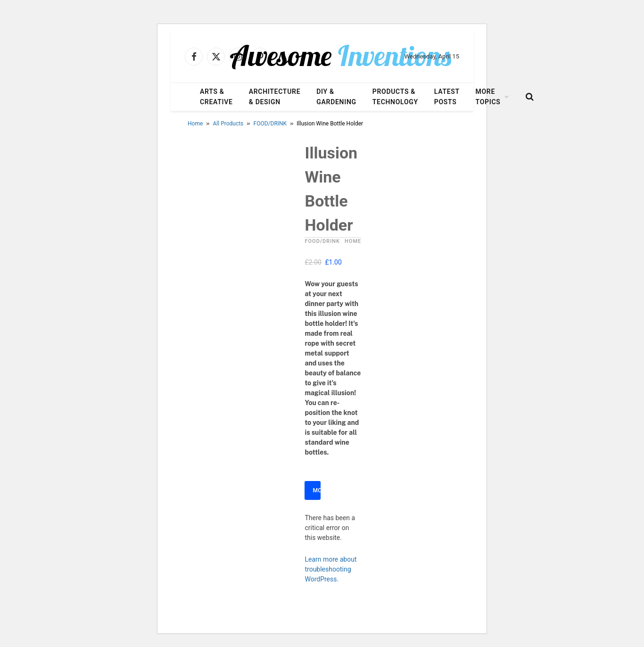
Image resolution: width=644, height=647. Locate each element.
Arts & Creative (216, 97)
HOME (353, 241)
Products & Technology (395, 97)
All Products (228, 124)
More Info (317, 490)
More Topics (488, 97)
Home (195, 124)
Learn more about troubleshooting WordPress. (330, 569)
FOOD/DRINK (270, 124)
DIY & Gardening (336, 97)
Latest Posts (447, 97)
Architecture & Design (275, 97)
